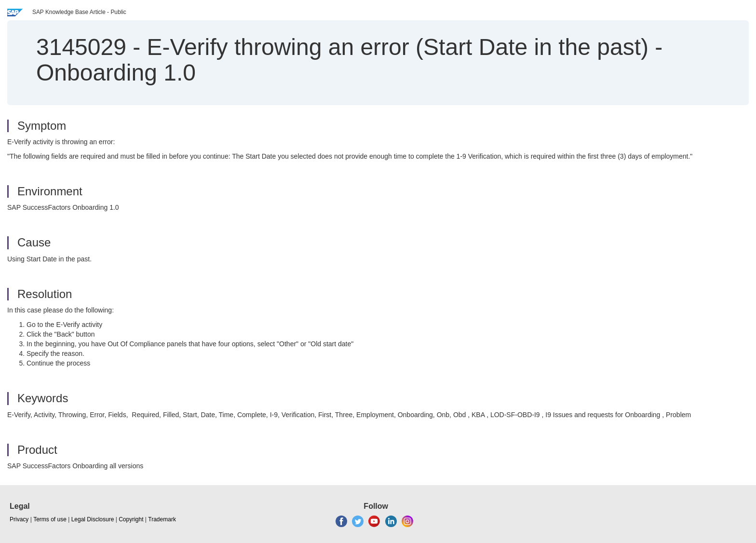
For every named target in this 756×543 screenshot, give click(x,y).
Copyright (131, 519)
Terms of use (50, 519)
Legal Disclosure (93, 519)
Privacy (19, 519)
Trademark (162, 519)
